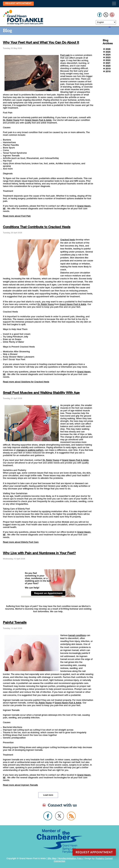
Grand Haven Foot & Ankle (38, 120)
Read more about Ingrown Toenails (20, 785)
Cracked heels (68, 240)
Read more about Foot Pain (17, 216)
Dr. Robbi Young (11, 120)
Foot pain (65, 55)
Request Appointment (18, 4)
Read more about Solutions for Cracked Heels (26, 382)
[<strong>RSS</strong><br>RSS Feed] (110, 27)
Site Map (52, 859)
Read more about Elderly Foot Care (21, 542)
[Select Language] (106, 22)
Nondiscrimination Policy (71, 859)
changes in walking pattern (30, 450)
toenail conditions (77, 636)
